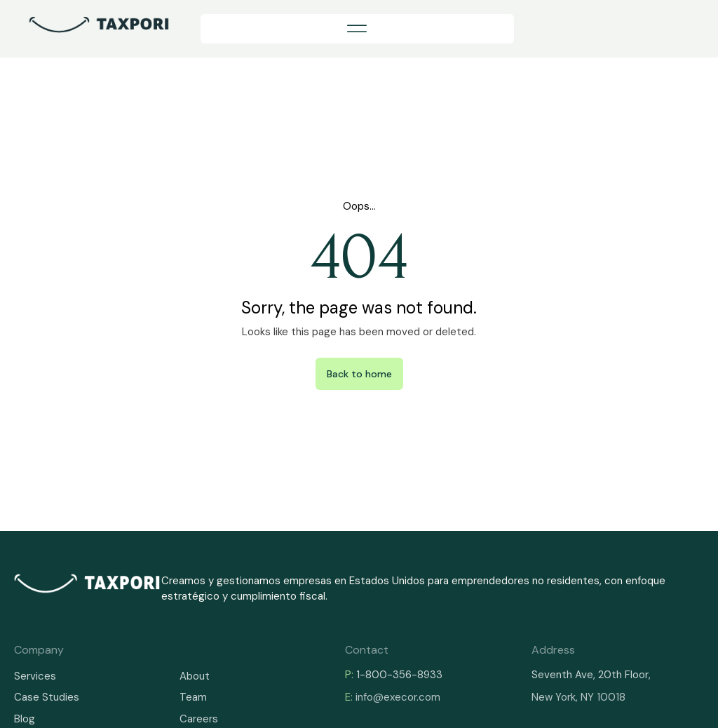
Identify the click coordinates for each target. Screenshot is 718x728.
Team (193, 697)
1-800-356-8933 (399, 675)
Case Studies (47, 697)
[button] (357, 29)
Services (35, 676)
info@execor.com (398, 697)
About (195, 676)
